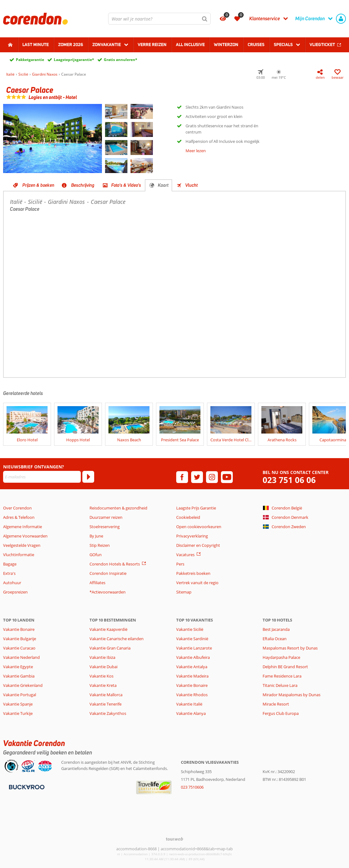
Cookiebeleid (188, 517)
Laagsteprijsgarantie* (74, 60)
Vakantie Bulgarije (20, 639)
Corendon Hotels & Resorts (115, 564)
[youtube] (227, 477)
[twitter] (197, 477)
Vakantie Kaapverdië (108, 629)
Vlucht (191, 185)
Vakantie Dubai (103, 667)
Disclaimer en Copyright (198, 545)
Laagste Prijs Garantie (196, 508)
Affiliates (97, 583)
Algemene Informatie (23, 527)
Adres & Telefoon (19, 517)
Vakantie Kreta (103, 685)
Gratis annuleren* (121, 60)
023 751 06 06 (289, 480)
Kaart (163, 185)
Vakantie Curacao (19, 648)
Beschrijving (83, 185)
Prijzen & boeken (38, 185)
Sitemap (184, 592)
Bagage (10, 564)
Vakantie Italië (189, 704)
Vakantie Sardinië (192, 639)
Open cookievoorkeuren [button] (199, 527)
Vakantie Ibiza (102, 657)
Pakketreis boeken (193, 573)
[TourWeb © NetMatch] (174, 839)
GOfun (96, 555)
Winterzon (226, 45)
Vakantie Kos (101, 676)
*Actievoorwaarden (108, 592)
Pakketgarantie (30, 60)
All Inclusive (190, 45)
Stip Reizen (100, 545)
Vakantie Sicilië (190, 629)
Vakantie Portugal (20, 695)
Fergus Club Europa (281, 713)
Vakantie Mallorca (106, 695)
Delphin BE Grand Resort (285, 667)
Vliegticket (322, 45)
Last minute (36, 45)
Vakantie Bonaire (19, 629)
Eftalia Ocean (275, 639)
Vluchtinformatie (19, 555)
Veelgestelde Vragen (22, 545)
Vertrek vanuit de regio (197, 583)
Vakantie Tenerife (106, 704)
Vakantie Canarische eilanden (117, 639)
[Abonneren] (88, 477)
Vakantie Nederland (21, 657)
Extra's (9, 573)
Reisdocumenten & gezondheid (118, 508)
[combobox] (159, 19)
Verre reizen (152, 45)
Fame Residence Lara (282, 676)
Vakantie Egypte (18, 667)
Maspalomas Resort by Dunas (290, 648)
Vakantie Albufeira (193, 657)
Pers (180, 564)
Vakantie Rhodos (192, 695)
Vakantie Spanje (18, 704)
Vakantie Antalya (192, 667)
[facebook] (182, 477)
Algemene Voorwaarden (25, 536)
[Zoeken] (205, 19)
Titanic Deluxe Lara (280, 685)
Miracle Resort (276, 704)
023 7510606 (192, 787)
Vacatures (185, 555)
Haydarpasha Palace (281, 657)
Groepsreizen (15, 592)
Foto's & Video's (126, 185)
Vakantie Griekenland (23, 685)
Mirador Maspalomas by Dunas (292, 695)
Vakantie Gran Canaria (110, 648)
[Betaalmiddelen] (26, 787)
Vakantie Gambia (19, 676)
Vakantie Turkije (18, 713)
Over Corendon (17, 508)
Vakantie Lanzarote (194, 648)
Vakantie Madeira (192, 676)
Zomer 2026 (71, 45)
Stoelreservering (105, 527)
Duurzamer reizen (106, 517)
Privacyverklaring (192, 536)
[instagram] (212, 477)
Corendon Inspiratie (108, 573)
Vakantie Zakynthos (108, 713)
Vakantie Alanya (191, 713)
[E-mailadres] (42, 477)
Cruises (256, 45)
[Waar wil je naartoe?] (159, 19)
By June (96, 536)
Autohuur (12, 583)
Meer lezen (196, 151)
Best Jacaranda (276, 629)
